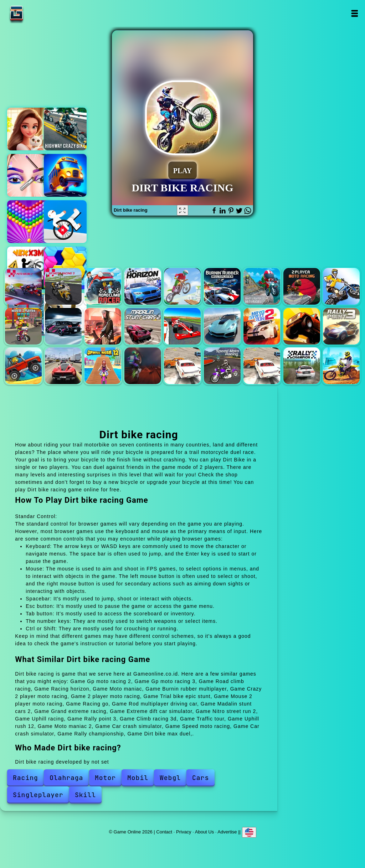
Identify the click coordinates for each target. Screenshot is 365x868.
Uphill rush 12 (103, 366)
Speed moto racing (222, 366)
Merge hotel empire (29, 129)
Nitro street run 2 (262, 326)
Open (354, 13)
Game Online (39, 13)
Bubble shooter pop (29, 222)
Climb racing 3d (23, 366)
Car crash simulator (182, 366)
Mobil (138, 778)
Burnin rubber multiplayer (222, 286)
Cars (201, 778)
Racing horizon (143, 286)
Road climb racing (103, 286)
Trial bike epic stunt (341, 286)
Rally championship (302, 366)
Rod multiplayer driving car (103, 326)
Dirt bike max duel (341, 366)
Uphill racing (302, 326)
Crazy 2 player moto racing (262, 286)
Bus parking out (65, 175)
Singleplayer (38, 795)
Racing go (63, 326)
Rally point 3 (341, 326)
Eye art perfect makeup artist (29, 175)
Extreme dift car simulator (222, 326)
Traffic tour (63, 366)
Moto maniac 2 (143, 366)
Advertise (227, 831)
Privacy (184, 831)
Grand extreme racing (182, 326)
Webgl (170, 778)
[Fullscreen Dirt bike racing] (182, 210)
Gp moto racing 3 (63, 286)
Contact (164, 831)
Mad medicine (65, 222)
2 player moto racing (302, 286)
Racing (25, 778)
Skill (85, 795)
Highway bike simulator (65, 129)
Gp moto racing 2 (23, 286)
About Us (204, 831)
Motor (105, 778)
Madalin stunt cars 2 (143, 326)
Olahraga (66, 778)
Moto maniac (182, 286)
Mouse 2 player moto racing (23, 326)
